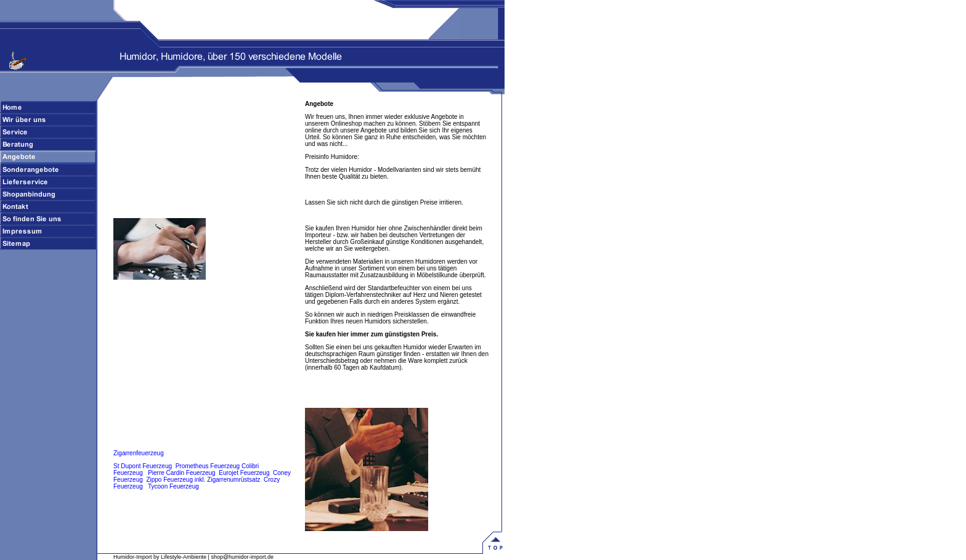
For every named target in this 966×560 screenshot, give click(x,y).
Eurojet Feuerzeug (244, 473)
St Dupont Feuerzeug (143, 466)
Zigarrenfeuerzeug (139, 453)
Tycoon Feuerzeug (173, 486)
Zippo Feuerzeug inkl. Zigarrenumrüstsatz (203, 480)
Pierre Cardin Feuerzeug (182, 473)
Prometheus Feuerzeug (208, 466)
